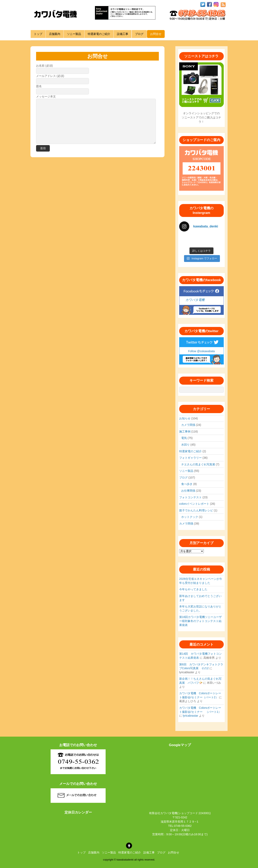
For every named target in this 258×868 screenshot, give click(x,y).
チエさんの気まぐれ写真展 (198, 464)
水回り (185, 445)
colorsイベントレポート (194, 504)
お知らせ (185, 418)
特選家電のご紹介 (99, 34)
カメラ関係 (188, 425)
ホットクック (190, 517)
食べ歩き (187, 484)
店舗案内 (55, 34)
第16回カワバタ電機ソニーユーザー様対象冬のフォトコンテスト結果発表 (201, 621)
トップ (38, 34)
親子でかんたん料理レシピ (196, 510)
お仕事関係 (188, 491)
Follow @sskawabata (201, 351)
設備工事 (123, 34)
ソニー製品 (74, 34)
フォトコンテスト (190, 497)
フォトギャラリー (190, 458)
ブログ (139, 34)
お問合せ (156, 34)
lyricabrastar (190, 716)
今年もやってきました (193, 589)
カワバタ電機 (195, 300)
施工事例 (185, 431)
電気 (184, 438)
